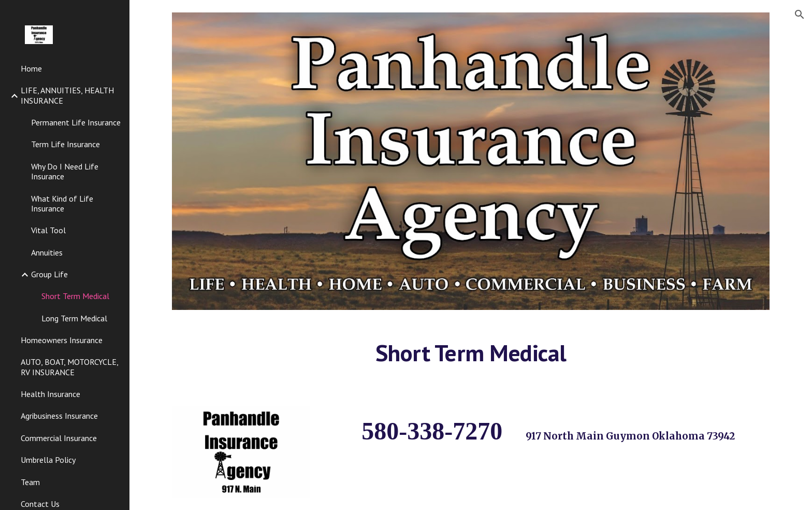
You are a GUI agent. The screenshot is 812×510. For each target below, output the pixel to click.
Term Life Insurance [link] (66, 144)
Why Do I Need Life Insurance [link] (65, 171)
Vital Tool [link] (48, 230)
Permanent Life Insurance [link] (76, 122)
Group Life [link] (49, 274)
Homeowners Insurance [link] (62, 340)
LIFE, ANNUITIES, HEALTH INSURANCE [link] (67, 95)
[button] (800, 15)
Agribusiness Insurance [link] (59, 416)
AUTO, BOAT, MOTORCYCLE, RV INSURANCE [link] (69, 367)
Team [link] (30, 482)
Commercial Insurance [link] (59, 438)
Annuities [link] (47, 252)
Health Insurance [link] (50, 394)
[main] (471, 358)
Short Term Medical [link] (75, 296)
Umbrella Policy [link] (48, 460)
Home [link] (31, 68)
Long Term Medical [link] (74, 318)
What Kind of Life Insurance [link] (62, 203)
